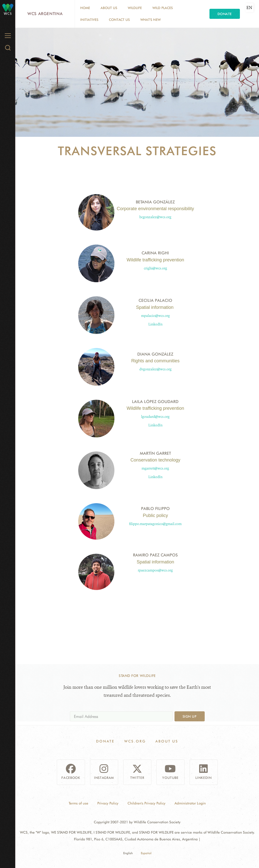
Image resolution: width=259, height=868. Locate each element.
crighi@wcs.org (155, 268)
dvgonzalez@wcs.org (155, 369)
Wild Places (163, 8)
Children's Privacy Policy (146, 803)
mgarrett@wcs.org (155, 468)
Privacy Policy (108, 803)
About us (109, 8)
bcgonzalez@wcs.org (155, 217)
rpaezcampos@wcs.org (155, 570)
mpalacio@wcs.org (155, 316)
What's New (150, 20)
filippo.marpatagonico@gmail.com (155, 524)
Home (85, 8)
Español (146, 853)
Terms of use (78, 803)
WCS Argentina (45, 14)
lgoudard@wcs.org (155, 417)
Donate (225, 14)
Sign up (190, 716)
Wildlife (135, 8)
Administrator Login (190, 803)
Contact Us (119, 20)
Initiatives (89, 20)
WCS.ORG (135, 741)
